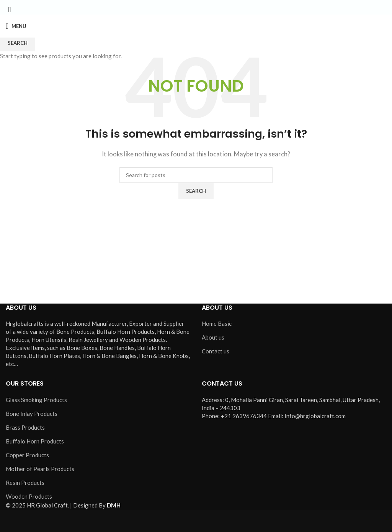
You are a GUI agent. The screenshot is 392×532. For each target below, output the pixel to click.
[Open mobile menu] (16, 26)
